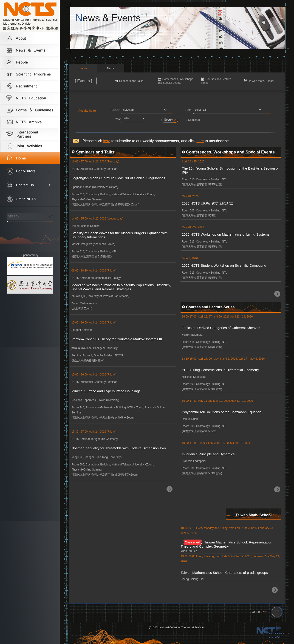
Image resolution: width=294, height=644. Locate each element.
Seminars (194, 120)
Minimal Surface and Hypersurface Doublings (106, 391)
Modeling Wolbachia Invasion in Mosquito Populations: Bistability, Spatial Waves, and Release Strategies (121, 287)
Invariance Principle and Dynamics (208, 454)
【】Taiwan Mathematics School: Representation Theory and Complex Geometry (226, 544)
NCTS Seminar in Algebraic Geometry (95, 439)
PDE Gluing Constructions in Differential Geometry (220, 370)
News (110, 68)
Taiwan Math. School (261, 81)
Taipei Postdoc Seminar (86, 226)
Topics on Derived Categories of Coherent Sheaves (221, 328)
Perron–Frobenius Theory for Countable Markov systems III (117, 339)
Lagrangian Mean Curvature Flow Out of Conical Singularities (118, 178)
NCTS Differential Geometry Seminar (94, 169)
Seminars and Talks (131, 81)
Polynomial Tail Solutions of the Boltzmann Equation (221, 412)
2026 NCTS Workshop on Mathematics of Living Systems (226, 234)
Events (83, 68)
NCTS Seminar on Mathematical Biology (96, 278)
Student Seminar (82, 330)
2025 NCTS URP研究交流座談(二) (208, 203)
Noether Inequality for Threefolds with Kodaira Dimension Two (119, 448)
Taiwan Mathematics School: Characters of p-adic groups (224, 573)
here (107, 141)
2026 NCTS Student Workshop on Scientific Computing (224, 265)
